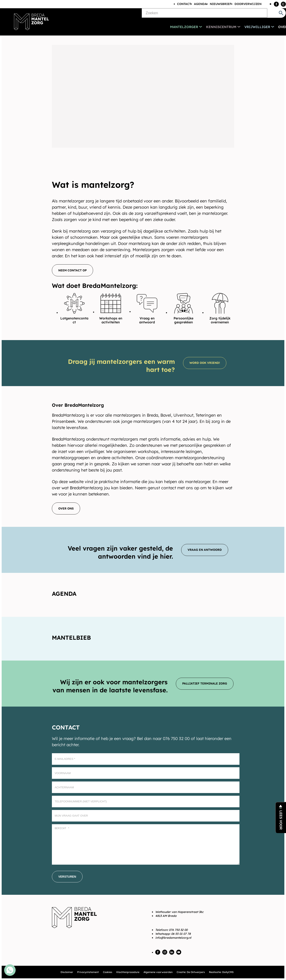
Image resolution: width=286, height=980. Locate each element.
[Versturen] (67, 877)
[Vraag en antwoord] (205, 550)
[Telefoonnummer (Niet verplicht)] (146, 801)
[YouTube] (179, 952)
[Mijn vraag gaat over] (146, 816)
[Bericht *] (146, 845)
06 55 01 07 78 (181, 934)
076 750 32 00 (178, 930)
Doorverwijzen (248, 4)
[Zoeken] (204, 13)
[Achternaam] (146, 787)
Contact (184, 4)
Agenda (200, 4)
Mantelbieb (71, 638)
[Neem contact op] (72, 270)
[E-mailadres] (146, 759)
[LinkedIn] (172, 952)
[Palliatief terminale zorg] (205, 684)
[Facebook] (276, 4)
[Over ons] (66, 508)
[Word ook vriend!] (205, 363)
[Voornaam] (146, 773)
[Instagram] (283, 4)
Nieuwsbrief (221, 4)
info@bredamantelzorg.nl (173, 938)
